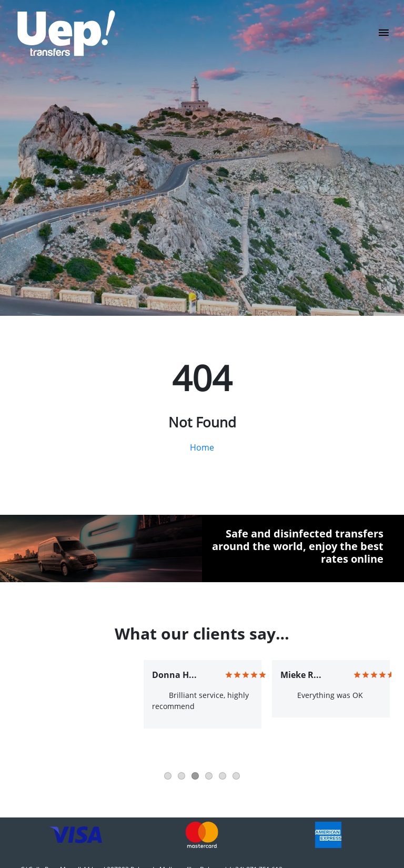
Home (202, 447)
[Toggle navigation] (384, 36)
